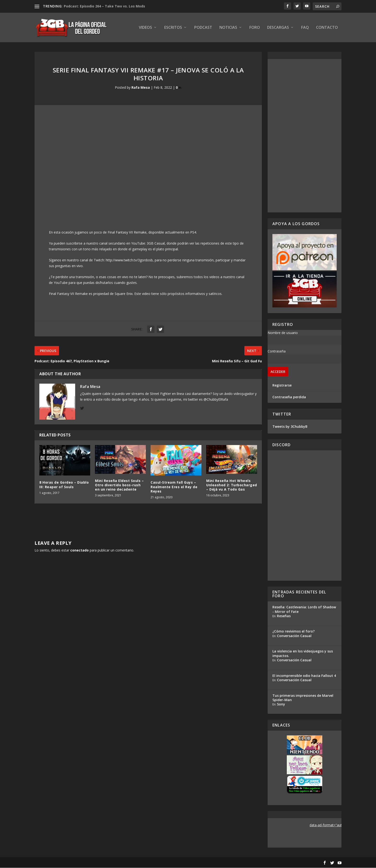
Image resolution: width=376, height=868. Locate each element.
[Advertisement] (305, 136)
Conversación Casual (294, 636)
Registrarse (282, 385)
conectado (79, 550)
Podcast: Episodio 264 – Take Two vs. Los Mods (104, 6)
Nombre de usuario (283, 333)
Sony (281, 704)
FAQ (305, 28)
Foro (255, 28)
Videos (145, 28)
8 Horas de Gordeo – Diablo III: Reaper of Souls (64, 485)
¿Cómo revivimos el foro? (294, 632)
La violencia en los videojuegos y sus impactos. (303, 654)
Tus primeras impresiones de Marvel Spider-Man (303, 698)
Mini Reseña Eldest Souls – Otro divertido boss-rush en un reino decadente (119, 485)
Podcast (203, 28)
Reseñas (284, 616)
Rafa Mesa (141, 88)
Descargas (278, 28)
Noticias (228, 28)
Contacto (327, 28)
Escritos (173, 28)
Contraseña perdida (289, 397)
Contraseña (277, 351)
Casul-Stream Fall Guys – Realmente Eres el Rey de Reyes (174, 487)
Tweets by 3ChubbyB (290, 427)
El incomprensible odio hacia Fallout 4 (304, 676)
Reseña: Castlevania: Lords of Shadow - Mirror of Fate (304, 610)
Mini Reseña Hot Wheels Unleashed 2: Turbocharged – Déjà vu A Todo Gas (232, 485)
